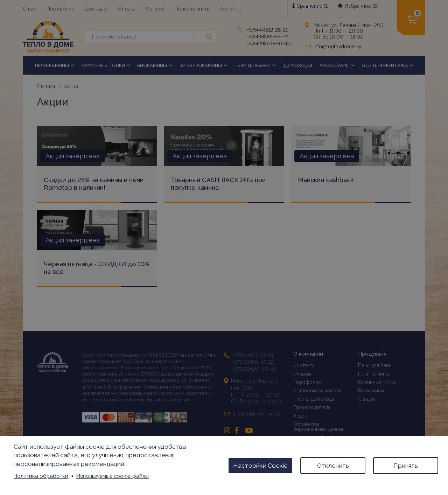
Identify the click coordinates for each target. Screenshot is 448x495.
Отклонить (333, 466)
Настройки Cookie (260, 466)
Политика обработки (41, 476)
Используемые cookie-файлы (113, 476)
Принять (406, 466)
